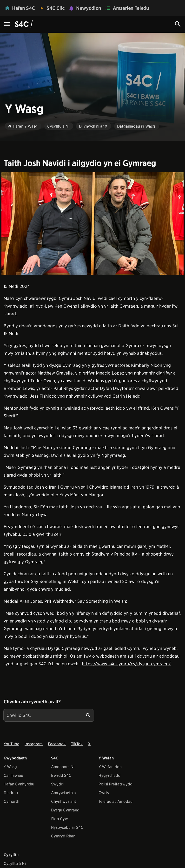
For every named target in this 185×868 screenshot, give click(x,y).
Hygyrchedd (109, 775)
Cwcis (104, 793)
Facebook (57, 744)
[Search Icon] (178, 24)
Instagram (34, 744)
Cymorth (11, 801)
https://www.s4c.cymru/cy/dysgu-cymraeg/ (126, 664)
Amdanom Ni (63, 767)
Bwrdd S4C (61, 775)
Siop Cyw (59, 819)
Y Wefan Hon (110, 767)
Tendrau (11, 793)
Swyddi (58, 784)
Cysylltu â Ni (15, 864)
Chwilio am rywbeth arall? (32, 702)
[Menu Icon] (7, 24)
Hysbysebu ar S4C (67, 827)
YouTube (11, 744)
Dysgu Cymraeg (65, 810)
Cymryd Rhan (63, 836)
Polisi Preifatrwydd (116, 784)
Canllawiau (13, 775)
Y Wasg (10, 767)
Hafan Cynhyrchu (19, 784)
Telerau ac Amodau (116, 801)
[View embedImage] (92, 223)
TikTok (77, 744)
